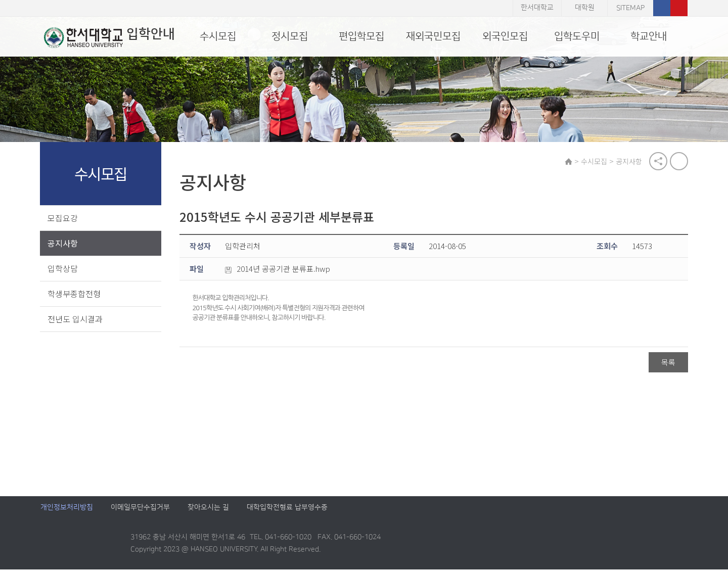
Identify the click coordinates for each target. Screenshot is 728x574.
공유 (658, 162)
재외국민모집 (433, 36)
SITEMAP (630, 8)
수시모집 (218, 36)
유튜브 (679, 8)
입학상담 (63, 269)
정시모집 (290, 36)
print (678, 162)
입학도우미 (577, 36)
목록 (668, 363)
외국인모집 (505, 36)
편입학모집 (361, 36)
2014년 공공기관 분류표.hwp (280, 270)
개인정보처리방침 (67, 512)
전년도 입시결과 (76, 319)
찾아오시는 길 (208, 512)
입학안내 (106, 37)
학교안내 (649, 36)
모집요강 (63, 218)
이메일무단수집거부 (140, 512)
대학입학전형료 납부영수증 (287, 512)
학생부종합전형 (75, 294)
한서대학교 (537, 8)
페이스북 (662, 8)
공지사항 (63, 244)
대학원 (585, 8)
